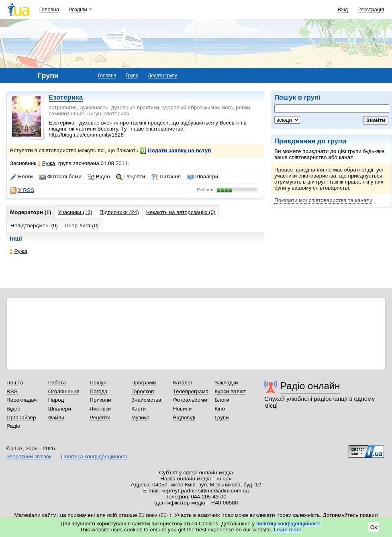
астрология (63, 107)
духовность (94, 107)
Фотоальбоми (60, 177)
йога (227, 107)
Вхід (343, 9)
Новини (183, 409)
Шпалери (203, 177)
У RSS (22, 190)
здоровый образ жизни (190, 107)
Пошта (15, 383)
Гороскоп (143, 391)
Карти (139, 409)
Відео (99, 177)
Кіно (220, 409)
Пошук (98, 383)
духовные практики (135, 107)
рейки (243, 107)
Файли (56, 418)
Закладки (226, 383)
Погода (98, 391)
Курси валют (230, 391)
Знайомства (146, 400)
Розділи (78, 9)
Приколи (100, 400)
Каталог (183, 383)
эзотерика (116, 113)
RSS (12, 391)
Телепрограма (191, 391)
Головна (49, 9)
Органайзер (21, 418)
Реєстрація (371, 9)
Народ (56, 400)
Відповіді (184, 418)
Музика (140, 418)
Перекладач (21, 400)
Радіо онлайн (310, 386)
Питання (166, 177)
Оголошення (64, 391)
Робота (57, 383)
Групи (132, 76)
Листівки (100, 409)
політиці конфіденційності (288, 524)
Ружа (46, 163)
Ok (374, 527)
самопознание (66, 113)
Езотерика (66, 97)
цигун (94, 113)
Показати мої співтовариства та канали (323, 200)
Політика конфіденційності (94, 456)
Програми (144, 383)
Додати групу (162, 76)
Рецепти (131, 177)
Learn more (288, 530)
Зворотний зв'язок (29, 456)
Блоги (21, 177)
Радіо (13, 426)
